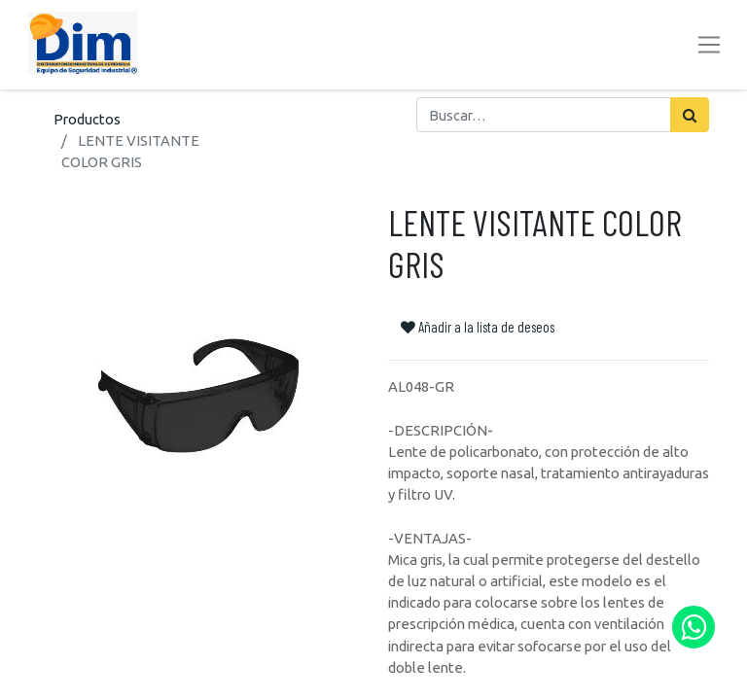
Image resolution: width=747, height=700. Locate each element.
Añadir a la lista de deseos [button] (478, 327)
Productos (87, 119)
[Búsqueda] (690, 115)
